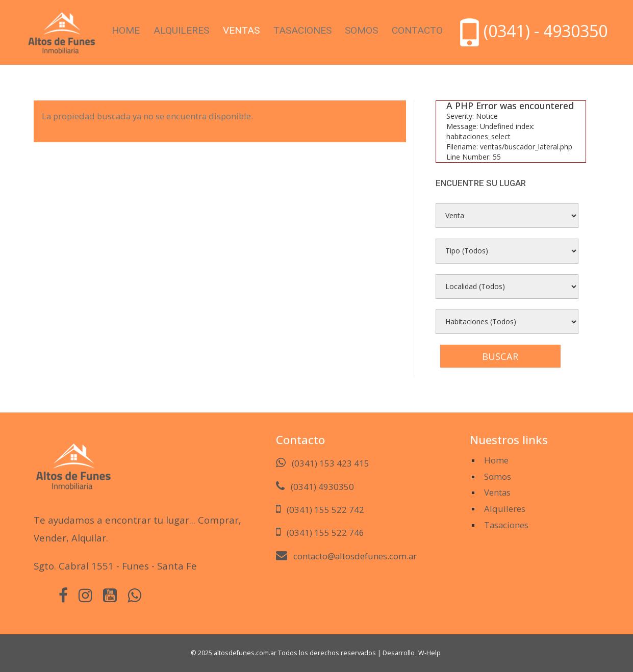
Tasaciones (302, 30)
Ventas (241, 30)
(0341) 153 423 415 (331, 463)
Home (126, 30)
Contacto (417, 30)
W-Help (429, 653)
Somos (361, 30)
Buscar (500, 356)
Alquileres (181, 30)
